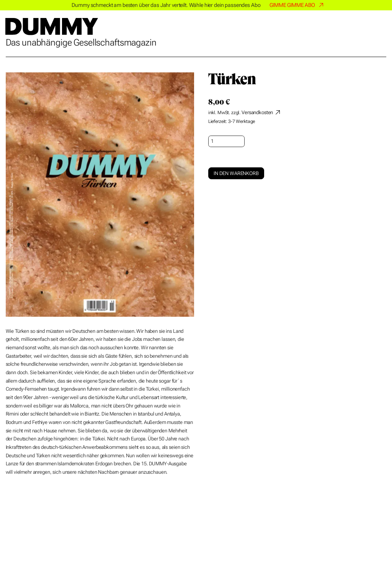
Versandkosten (257, 112)
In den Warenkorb (236, 173)
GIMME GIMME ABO (292, 5)
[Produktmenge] (226, 141)
